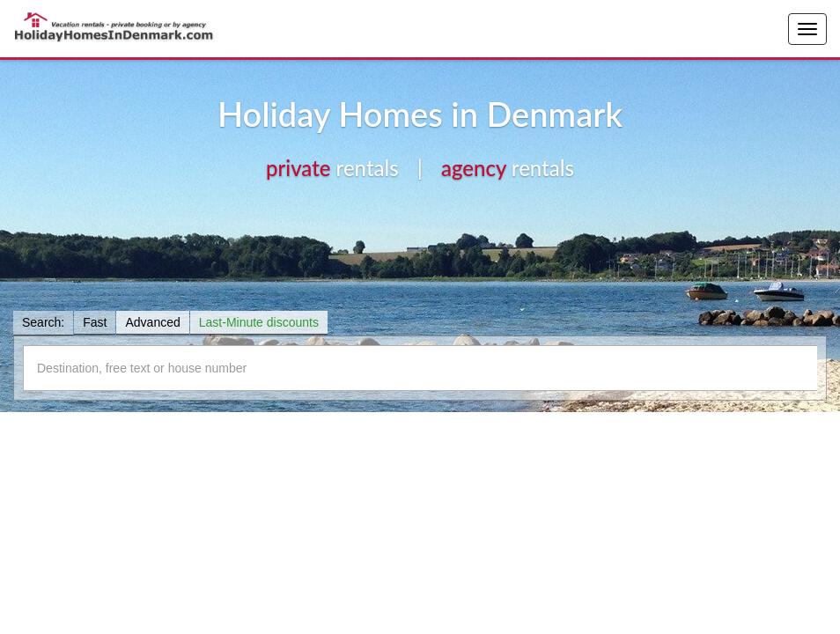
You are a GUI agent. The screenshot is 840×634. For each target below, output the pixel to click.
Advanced (152, 322)
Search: (43, 322)
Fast (95, 322)
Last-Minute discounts (259, 322)
